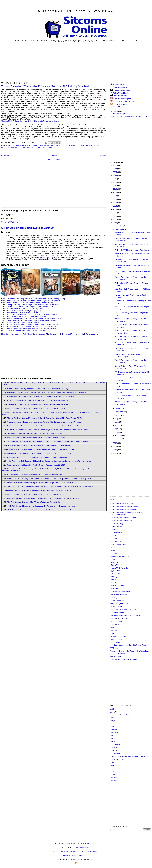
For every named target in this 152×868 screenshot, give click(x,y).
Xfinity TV (114, 774)
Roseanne (6, 147)
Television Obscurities (119, 574)
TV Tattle (114, 580)
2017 (115, 196)
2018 (115, 192)
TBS (112, 762)
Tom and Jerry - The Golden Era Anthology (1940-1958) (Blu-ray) (31, 318)
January (118, 439)
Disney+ (113, 724)
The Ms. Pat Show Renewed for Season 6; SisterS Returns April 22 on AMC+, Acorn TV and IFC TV (45, 418)
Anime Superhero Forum (120, 601)
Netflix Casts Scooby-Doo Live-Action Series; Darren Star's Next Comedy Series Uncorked (41, 449)
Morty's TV (114, 565)
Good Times (96, 145)
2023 (115, 175)
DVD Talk (114, 630)
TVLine (113, 535)
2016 (115, 199)
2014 (115, 206)
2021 (115, 182)
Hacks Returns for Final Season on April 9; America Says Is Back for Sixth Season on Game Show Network (47, 430)
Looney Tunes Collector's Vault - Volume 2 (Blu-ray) (26, 330)
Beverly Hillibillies (70, 145)
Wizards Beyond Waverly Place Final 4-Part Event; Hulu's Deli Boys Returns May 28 (39, 389)
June (117, 422)
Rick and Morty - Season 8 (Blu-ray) (20, 313)
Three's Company (34, 147)
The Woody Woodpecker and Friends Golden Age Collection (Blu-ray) (33, 324)
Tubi (112, 765)
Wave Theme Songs (118, 636)
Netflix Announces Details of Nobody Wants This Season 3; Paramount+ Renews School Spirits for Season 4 (48, 426)
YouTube (114, 777)
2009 (115, 223)
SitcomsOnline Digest (118, 114)
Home (54, 156)
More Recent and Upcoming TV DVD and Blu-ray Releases (23, 334)
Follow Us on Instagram (122, 99)
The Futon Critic (116, 541)
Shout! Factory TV (117, 759)
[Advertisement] (76, 64)
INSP (112, 633)
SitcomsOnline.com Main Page (122, 503)
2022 (115, 179)
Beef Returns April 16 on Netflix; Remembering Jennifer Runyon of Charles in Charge (39, 490)
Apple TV (114, 712)
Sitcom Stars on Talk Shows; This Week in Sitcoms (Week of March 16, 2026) (36, 465)
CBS (112, 718)
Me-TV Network (116, 621)
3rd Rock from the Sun (18, 145)
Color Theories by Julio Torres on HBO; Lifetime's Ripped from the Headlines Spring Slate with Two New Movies (49, 461)
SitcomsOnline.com (80, 847)
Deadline (114, 547)
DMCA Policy (83, 855)
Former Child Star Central (120, 592)
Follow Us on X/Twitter (121, 90)
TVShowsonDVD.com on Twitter (122, 521)
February (119, 435)
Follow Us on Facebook (122, 87)
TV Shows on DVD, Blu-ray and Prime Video (64, 334)
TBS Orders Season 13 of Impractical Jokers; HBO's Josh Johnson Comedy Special (39, 445)
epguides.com (116, 562)
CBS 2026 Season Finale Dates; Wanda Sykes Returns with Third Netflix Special (37, 400)
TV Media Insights (117, 612)
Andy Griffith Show (52, 145)
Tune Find (114, 627)
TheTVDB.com (116, 642)
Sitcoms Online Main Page (122, 84)
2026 (115, 165)
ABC (112, 709)
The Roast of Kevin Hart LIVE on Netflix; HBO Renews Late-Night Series (34, 434)
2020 (115, 186)
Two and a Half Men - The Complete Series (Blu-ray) (27, 316)
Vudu (112, 771)
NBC (112, 739)
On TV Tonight (116, 656)
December (119, 226)
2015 (115, 203)
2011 (115, 216)
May (117, 425)
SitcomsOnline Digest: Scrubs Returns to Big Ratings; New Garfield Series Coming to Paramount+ (44, 498)
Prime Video (115, 753)
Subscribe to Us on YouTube (124, 101)
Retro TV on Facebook (119, 586)
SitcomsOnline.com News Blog (76, 11)
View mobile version (54, 159)
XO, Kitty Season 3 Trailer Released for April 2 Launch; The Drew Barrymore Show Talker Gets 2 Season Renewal (50, 486)
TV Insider (114, 538)
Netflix (113, 742)
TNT (43, 147)
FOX (112, 727)
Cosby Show (85, 145)
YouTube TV (115, 780)
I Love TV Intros (116, 639)
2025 (115, 169)
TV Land (49, 147)
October (118, 408)
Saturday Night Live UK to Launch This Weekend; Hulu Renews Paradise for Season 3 (40, 453)
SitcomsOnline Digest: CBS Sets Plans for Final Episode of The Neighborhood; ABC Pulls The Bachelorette (47, 441)
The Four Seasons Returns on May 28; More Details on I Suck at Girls (33, 502)
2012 (115, 213)
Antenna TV (115, 624)
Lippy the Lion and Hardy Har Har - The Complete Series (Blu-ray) (32, 320)
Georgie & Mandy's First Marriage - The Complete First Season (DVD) (33, 305)
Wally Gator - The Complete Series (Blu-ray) (24, 322)
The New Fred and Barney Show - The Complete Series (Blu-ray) (31, 326)
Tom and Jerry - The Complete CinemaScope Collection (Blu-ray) (31, 328)
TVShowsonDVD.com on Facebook (124, 518)
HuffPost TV (115, 571)
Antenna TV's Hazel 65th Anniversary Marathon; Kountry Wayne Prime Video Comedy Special (42, 483)
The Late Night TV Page (119, 618)
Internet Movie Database (120, 556)
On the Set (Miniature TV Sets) (122, 604)
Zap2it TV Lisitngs (117, 524)
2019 (115, 189)
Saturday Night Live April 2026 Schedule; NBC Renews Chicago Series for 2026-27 (38, 404)
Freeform (114, 730)
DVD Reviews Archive (90, 334)
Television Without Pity (119, 595)
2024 (115, 172)
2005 (115, 453)
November (119, 229)
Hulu (112, 736)
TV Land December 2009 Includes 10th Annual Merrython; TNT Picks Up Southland (45, 86)
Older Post (103, 156)
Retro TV (114, 583)
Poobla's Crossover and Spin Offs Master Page (128, 645)
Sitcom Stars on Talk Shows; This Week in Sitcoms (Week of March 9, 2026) (36, 494)
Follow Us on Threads (121, 96)
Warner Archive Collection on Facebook (125, 615)
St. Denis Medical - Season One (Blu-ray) (22, 309)
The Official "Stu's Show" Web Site (123, 609)
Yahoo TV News (116, 526)
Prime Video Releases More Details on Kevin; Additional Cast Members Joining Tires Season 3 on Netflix (47, 393)
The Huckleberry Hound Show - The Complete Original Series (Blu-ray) (34, 301)
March (118, 432)
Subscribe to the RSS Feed (123, 104)
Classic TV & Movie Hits (119, 568)
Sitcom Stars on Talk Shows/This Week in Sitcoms (129, 116)
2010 (115, 219)
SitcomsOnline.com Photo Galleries (124, 509)
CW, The (114, 721)
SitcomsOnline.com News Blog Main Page (81, 851)
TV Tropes (114, 648)
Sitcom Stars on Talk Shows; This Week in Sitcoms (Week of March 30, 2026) (36, 408)
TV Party (114, 598)
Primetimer (115, 553)
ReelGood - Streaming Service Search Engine (128, 756)
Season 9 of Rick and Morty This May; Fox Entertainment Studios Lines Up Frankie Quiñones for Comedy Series (49, 479)
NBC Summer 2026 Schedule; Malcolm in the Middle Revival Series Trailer (35, 475)
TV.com (113, 559)
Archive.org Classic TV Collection (123, 715)
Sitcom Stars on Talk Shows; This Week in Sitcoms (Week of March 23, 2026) (36, 438)
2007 (115, 446)
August (118, 415)
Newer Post (6, 156)
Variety (113, 550)
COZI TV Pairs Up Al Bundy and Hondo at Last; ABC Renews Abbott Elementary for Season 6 (42, 506)
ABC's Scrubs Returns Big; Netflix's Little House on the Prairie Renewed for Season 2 (39, 510)
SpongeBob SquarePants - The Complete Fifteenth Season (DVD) (32, 314)
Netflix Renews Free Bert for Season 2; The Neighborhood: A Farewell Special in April (39, 457)
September (119, 412)
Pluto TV (114, 750)
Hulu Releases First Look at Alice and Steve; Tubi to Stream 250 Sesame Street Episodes (41, 397)
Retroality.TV (115, 589)
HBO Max (114, 733)
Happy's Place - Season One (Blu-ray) (21, 311)
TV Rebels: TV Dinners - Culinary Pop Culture (132, 250)
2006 (115, 450)
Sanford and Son (18, 147)
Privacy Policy (70, 855)
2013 (115, 209)
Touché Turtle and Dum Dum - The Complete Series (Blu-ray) (30, 303)
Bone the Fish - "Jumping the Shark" (124, 659)
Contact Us (116, 107)
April (117, 429)
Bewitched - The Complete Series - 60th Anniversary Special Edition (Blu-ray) (36, 299)
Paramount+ (115, 745)
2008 (115, 443)
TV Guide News (116, 532)
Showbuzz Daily (116, 529)
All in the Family (36, 145)
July (117, 419)
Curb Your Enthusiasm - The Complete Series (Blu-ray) (28, 307)
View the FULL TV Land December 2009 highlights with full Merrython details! (30, 121)
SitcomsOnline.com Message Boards (124, 506)
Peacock (114, 748)
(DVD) (51, 307)
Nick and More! (116, 607)
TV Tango (114, 577)
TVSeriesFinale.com (118, 544)
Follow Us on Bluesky (121, 93)
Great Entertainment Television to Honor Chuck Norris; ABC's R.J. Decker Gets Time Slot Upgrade (44, 422)
